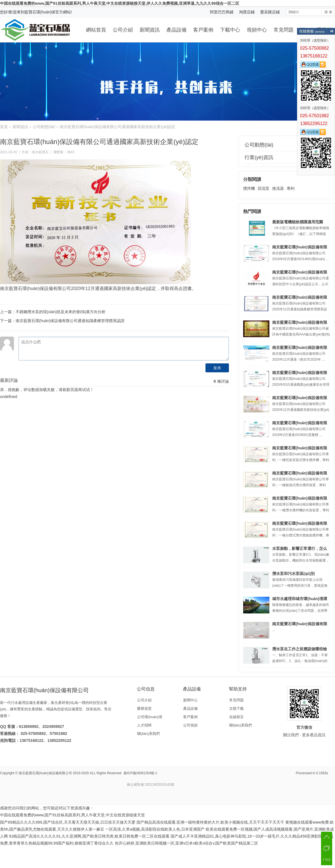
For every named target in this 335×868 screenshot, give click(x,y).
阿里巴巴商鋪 (222, 12)
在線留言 (236, 717)
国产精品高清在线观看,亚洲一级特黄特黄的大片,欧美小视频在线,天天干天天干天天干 (210, 822)
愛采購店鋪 (270, 12)
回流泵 (264, 188)
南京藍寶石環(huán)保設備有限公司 (45, 773)
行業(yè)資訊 (259, 157)
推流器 (278, 188)
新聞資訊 (150, 30)
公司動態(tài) (44, 127)
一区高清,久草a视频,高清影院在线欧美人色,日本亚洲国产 (155, 829)
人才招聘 (144, 725)
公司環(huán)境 (150, 717)
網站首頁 (96, 30)
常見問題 (284, 30)
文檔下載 (236, 708)
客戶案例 (203, 30)
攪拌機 (249, 188)
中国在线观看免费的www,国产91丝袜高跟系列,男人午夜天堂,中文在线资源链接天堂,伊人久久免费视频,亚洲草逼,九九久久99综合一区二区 (120, 3)
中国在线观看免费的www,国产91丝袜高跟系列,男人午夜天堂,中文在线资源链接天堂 (72, 815)
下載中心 (230, 30)
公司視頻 (190, 725)
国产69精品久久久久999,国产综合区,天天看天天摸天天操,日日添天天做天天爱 (68, 822)
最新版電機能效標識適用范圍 (298, 222)
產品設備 (176, 30)
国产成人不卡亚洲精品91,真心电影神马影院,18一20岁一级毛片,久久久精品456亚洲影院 (247, 836)
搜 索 (328, 12)
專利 (291, 188)
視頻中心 (257, 30)
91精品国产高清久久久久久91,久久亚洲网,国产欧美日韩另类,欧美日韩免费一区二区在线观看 (89, 836)
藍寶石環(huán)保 (40, 12)
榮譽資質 (144, 708)
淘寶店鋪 (247, 12)
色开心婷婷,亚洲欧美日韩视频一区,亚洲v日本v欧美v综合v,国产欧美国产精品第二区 (187, 843)
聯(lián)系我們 (148, 734)
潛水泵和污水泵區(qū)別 (293, 574)
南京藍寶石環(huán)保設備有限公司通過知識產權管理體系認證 (70, 321)
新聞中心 (190, 700)
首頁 (4, 127)
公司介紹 (123, 30)
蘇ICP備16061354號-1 (140, 773)
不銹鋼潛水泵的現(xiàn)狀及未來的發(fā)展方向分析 (61, 312)
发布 (217, 368)
